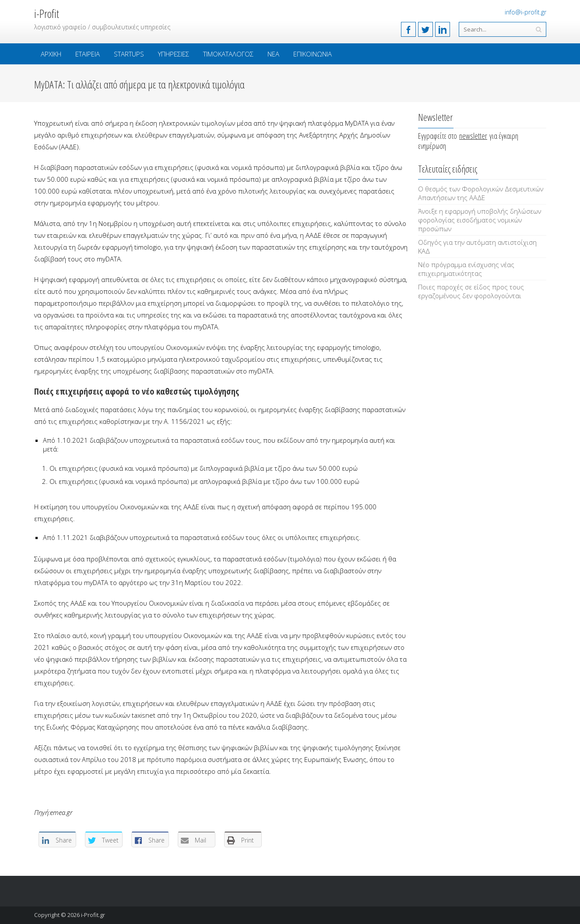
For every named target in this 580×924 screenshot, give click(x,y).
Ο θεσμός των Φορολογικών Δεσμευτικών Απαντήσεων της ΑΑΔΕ (481, 193)
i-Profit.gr (93, 915)
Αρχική (51, 54)
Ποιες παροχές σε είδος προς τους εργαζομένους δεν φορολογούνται (471, 291)
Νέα (273, 54)
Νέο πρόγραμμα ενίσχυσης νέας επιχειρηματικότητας (466, 269)
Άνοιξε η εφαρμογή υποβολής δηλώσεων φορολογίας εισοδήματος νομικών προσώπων (480, 220)
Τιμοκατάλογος (228, 54)
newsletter (473, 136)
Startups (129, 54)
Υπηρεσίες (174, 54)
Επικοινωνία (313, 54)
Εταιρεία (88, 54)
